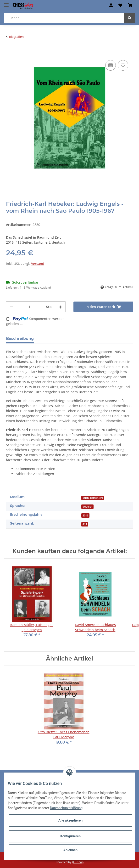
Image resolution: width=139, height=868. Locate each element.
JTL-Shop (78, 862)
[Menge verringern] (11, 307)
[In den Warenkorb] (10, 52)
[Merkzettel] (120, 5)
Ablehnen (70, 850)
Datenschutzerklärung (66, 808)
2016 (85, 515)
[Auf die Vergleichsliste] (111, 65)
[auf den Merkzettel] (123, 65)
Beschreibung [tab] (20, 339)
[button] (111, 5)
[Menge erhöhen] (60, 307)
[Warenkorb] (130, 5)
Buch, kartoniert (93, 498)
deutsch (87, 507)
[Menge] (30, 307)
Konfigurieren (70, 836)
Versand (38, 264)
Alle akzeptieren (70, 820)
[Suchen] (64, 18)
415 (85, 524)
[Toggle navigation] (6, 3)
